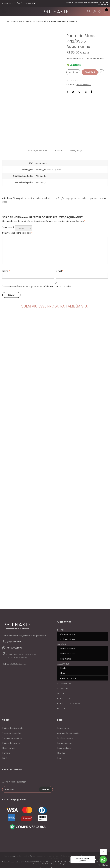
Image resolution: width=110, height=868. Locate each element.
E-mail (60, 268)
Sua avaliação (9, 224)
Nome (6, 268)
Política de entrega (11, 739)
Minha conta (63, 724)
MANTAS (62, 640)
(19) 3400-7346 (30, 3)
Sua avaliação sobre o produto (17, 230)
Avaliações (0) (77, 147)
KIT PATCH (62, 685)
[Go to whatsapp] (103, 860)
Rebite (63, 664)
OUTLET (61, 705)
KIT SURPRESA (64, 680)
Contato (6, 749)
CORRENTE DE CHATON (69, 700)
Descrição (58, 147)
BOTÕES (61, 690)
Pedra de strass (34, 21)
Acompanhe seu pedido (68, 729)
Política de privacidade (13, 724)
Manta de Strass (68, 650)
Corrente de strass (69, 630)
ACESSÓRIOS (63, 660)
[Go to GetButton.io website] (103, 865)
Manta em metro (68, 645)
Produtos (15, 21)
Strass (23, 21)
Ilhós (63, 669)
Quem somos (9, 744)
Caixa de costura (68, 675)
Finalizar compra (65, 734)
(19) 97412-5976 (14, 644)
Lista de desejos (65, 739)
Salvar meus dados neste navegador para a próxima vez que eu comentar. (37, 283)
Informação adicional (36, 147)
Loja (59, 754)
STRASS (61, 626)
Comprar (90, 72)
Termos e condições (12, 729)
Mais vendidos (64, 744)
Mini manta (66, 655)
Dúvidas (61, 749)
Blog (4, 754)
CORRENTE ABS (65, 695)
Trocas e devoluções (12, 734)
